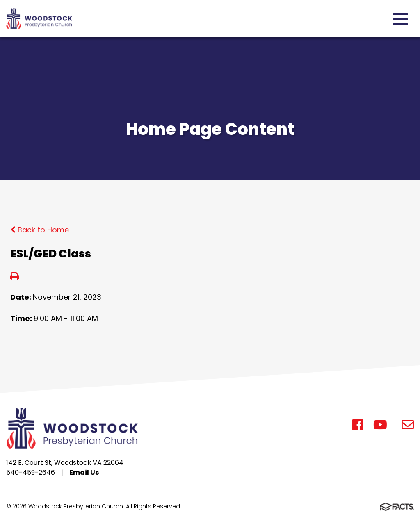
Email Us (84, 472)
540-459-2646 (31, 472)
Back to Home (40, 230)
